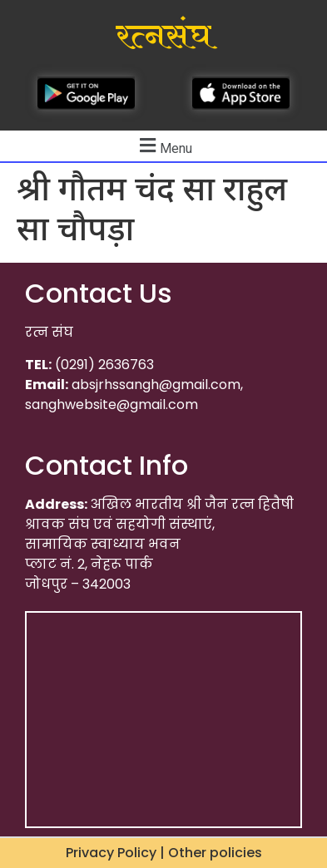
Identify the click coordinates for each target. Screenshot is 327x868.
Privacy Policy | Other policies (164, 853)
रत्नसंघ (163, 37)
